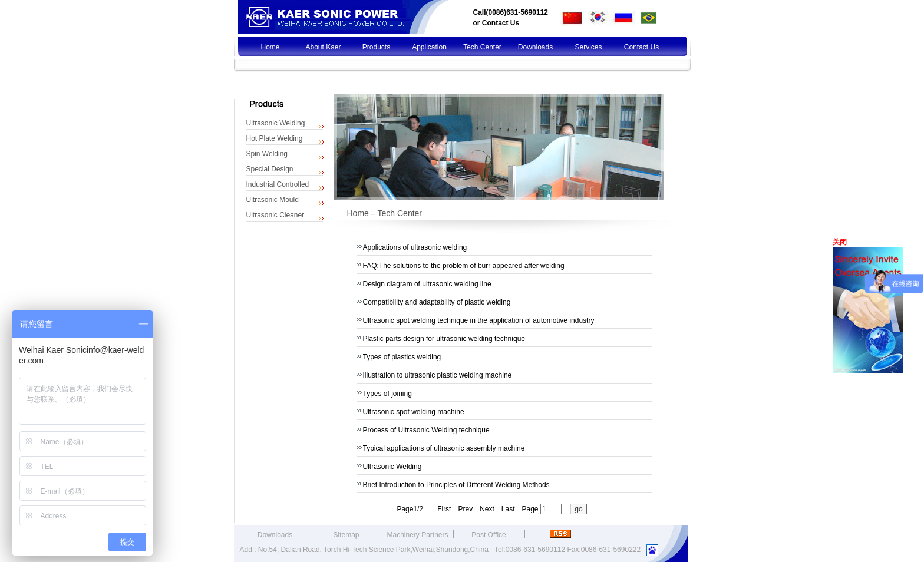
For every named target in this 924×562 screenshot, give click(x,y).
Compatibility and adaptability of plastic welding (437, 302)
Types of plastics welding (402, 357)
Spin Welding (267, 154)
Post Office (489, 535)
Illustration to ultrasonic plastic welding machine (438, 375)
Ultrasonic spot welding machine (414, 412)
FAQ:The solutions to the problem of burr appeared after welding (464, 266)
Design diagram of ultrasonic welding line (427, 284)
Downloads (535, 47)
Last (508, 509)
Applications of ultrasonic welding (415, 247)
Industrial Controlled (278, 184)
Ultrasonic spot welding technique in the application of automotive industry (479, 320)
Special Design (270, 169)
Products (376, 47)
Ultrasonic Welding (276, 123)
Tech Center (482, 47)
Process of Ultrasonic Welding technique (426, 430)
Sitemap (346, 535)
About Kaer (323, 47)
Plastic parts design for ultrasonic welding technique (444, 339)
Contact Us (501, 23)
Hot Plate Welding (275, 138)
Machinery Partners (417, 535)
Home (270, 47)
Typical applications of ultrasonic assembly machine (444, 448)
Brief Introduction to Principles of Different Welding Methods (456, 485)
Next (487, 509)
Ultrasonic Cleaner (275, 215)
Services (588, 47)
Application (429, 47)
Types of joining (387, 394)
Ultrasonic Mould (273, 200)
